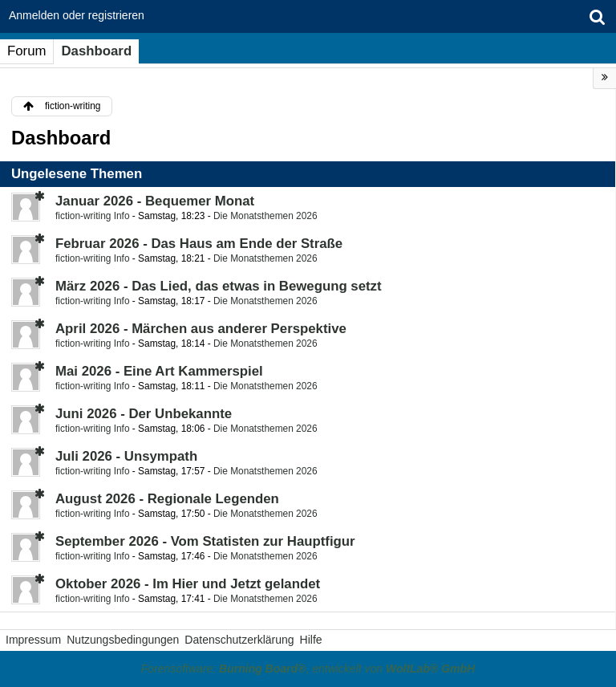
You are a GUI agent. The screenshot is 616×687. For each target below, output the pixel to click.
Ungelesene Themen (77, 174)
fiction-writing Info (93, 216)
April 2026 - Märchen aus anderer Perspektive (201, 329)
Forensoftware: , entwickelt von (308, 669)
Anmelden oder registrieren (77, 15)
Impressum (33, 640)
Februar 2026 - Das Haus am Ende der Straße (199, 244)
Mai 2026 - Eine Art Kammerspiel (159, 371)
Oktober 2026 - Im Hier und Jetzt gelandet (188, 584)
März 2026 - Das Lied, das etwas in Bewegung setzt (219, 286)
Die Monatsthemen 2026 (265, 216)
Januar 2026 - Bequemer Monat (155, 201)
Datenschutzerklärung (239, 640)
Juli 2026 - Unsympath (126, 456)
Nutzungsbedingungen (123, 640)
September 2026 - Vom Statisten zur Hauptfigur (205, 541)
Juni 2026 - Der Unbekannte (144, 414)
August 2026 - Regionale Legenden (167, 499)
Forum (26, 51)
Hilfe (311, 640)
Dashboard (96, 51)
